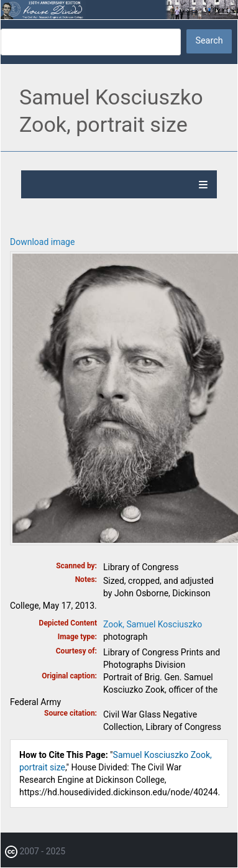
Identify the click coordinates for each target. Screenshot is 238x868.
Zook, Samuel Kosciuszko (153, 624)
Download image (42, 242)
